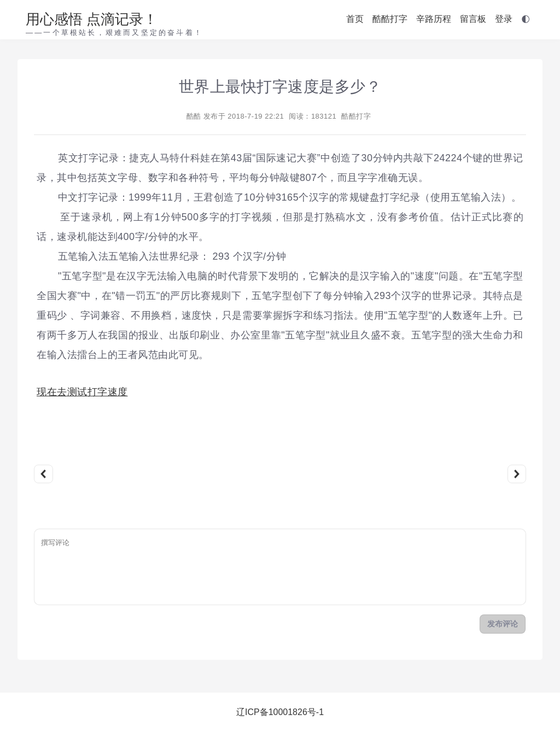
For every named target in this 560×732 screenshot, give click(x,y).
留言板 (473, 19)
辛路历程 (434, 19)
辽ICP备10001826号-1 (280, 712)
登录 (504, 19)
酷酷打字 (390, 19)
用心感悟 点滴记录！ (92, 19)
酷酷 (194, 116)
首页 (355, 19)
